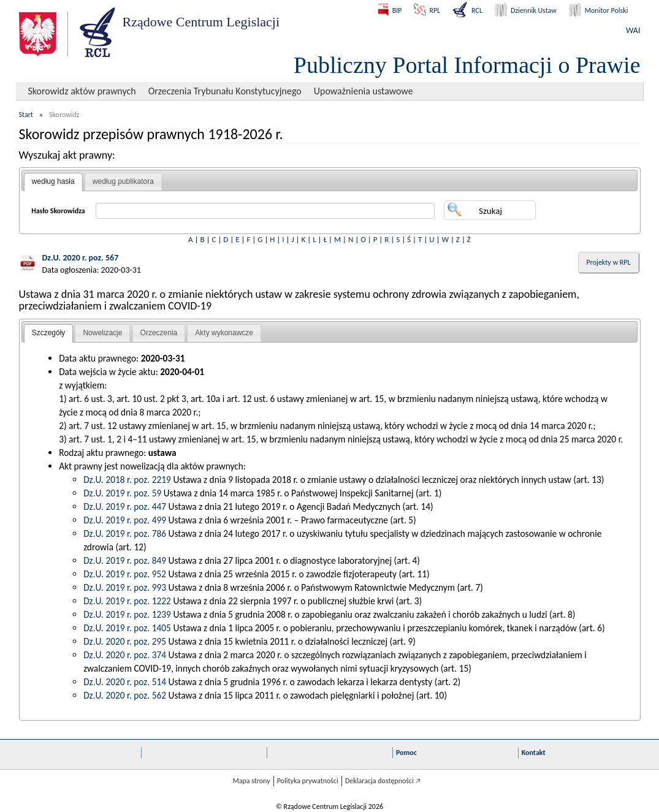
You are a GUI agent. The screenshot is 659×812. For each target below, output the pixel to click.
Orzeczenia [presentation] (159, 333)
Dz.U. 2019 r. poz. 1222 (127, 601)
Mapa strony (251, 781)
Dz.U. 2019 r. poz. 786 (125, 533)
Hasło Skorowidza (58, 211)
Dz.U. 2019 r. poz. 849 (125, 560)
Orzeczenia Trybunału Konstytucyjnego (225, 91)
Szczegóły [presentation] (49, 333)
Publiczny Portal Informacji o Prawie (467, 65)
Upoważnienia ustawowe (364, 91)
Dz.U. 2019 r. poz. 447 (125, 507)
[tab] (53, 182)
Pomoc (406, 753)
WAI (633, 30)
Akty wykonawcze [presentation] (224, 333)
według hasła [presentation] (53, 181)
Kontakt (534, 753)
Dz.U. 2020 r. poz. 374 (125, 655)
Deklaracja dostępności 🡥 (383, 781)
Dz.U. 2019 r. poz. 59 (122, 493)
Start (26, 115)
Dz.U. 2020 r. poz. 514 (125, 682)
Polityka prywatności (308, 781)
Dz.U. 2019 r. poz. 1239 (127, 614)
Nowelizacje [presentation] (102, 333)
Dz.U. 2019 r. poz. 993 (125, 587)
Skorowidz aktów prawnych (82, 91)
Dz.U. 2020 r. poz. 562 (125, 695)
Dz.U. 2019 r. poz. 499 (125, 520)
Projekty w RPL (609, 262)
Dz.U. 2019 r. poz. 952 (125, 574)
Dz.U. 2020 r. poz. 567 (81, 258)
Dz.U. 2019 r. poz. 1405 (127, 628)
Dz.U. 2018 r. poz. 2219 (127, 480)
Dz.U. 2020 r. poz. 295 (125, 641)
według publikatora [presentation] (123, 181)
